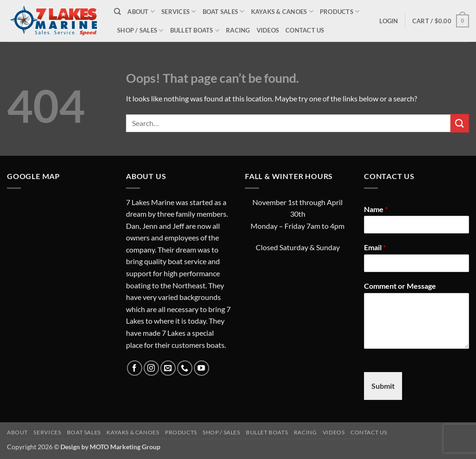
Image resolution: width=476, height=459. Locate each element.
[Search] (117, 12)
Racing (238, 30)
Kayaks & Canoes (282, 11)
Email (375, 247)
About (141, 11)
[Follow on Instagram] (151, 368)
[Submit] (460, 123)
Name (376, 209)
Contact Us (305, 30)
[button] (389, 21)
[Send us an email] (168, 368)
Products (340, 11)
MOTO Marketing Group (125, 447)
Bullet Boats (195, 30)
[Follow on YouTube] (202, 368)
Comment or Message (400, 286)
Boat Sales (224, 11)
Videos (268, 30)
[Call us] (185, 368)
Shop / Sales (140, 30)
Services (179, 11)
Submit (383, 386)
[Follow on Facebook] (135, 368)
